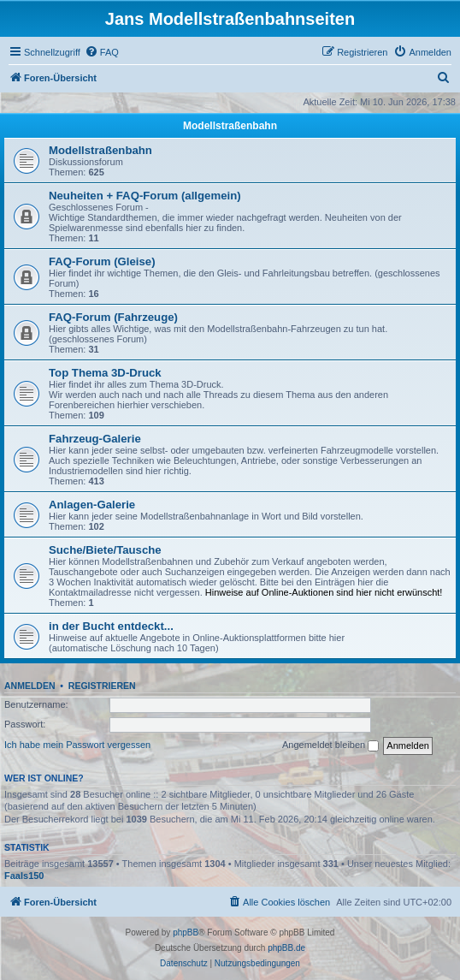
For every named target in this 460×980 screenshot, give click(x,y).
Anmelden (30, 686)
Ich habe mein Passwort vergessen (77, 745)
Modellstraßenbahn (230, 126)
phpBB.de (286, 948)
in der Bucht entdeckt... (111, 626)
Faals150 (24, 876)
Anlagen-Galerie (92, 505)
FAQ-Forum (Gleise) (102, 261)
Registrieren (102, 686)
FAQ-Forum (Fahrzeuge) (113, 317)
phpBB (186, 932)
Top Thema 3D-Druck (105, 373)
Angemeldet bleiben (330, 745)
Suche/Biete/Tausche (105, 550)
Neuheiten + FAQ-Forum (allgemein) (145, 196)
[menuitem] (102, 52)
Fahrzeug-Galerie (95, 439)
